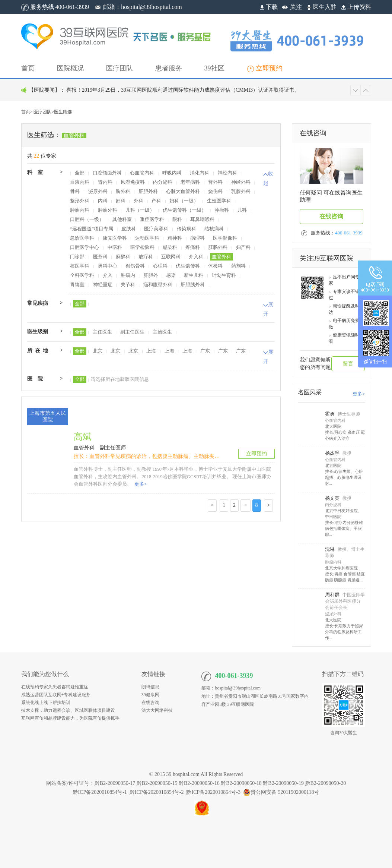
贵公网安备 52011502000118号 (281, 792)
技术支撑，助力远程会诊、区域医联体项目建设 (68, 710)
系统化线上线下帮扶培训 (46, 703)
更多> (140, 484)
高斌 (83, 437)
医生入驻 (321, 7)
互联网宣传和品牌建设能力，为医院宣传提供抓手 (70, 718)
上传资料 (356, 7)
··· (246, 505)
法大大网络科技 (157, 710)
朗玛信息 (150, 687)
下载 (268, 7)
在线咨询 (331, 216)
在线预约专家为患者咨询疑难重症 (55, 687)
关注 (296, 7)
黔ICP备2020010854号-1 (100, 792)
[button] (70, 68)
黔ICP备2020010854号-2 (157, 792)
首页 (26, 112)
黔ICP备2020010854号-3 (213, 792)
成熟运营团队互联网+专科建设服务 (56, 695)
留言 (348, 364)
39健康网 (150, 695)
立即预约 (256, 454)
